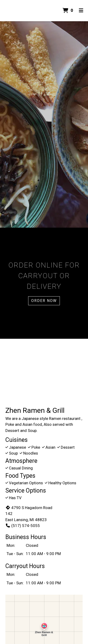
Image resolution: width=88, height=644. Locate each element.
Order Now (44, 301)
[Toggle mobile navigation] (81, 11)
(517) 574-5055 (23, 526)
